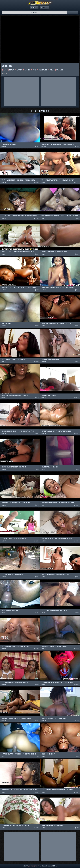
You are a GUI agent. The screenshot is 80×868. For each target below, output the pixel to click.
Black (11, 70)
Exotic (26, 70)
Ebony (18, 70)
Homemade (42, 70)
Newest (34, 8)
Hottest (44, 8)
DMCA (55, 866)
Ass (4, 70)
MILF (51, 70)
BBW (33, 70)
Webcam (59, 70)
